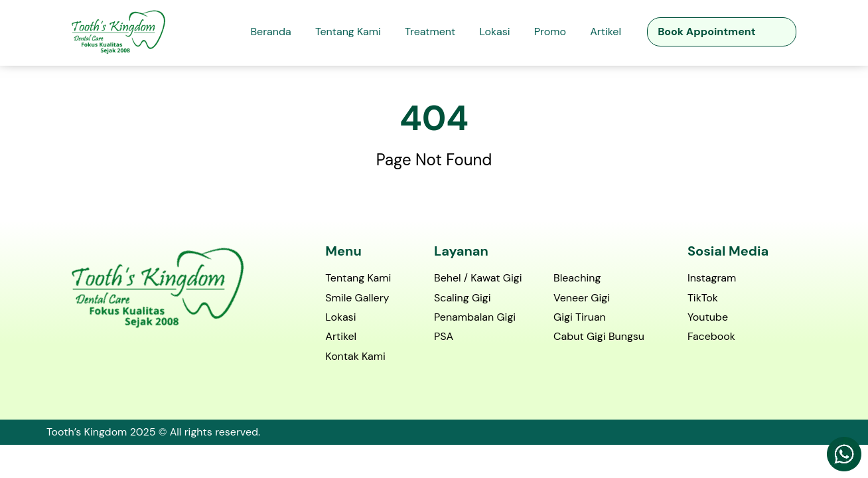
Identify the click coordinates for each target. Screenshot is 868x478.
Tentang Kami (348, 32)
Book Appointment (706, 32)
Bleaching (577, 279)
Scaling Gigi (463, 298)
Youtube (708, 318)
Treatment (430, 32)
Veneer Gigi (582, 298)
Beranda (270, 32)
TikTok (703, 298)
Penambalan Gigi (475, 318)
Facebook (711, 337)
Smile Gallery (357, 298)
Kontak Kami (355, 357)
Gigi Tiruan (580, 318)
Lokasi (495, 32)
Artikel (606, 32)
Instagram (712, 279)
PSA (444, 337)
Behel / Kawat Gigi (478, 279)
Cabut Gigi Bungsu (599, 337)
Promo (550, 32)
